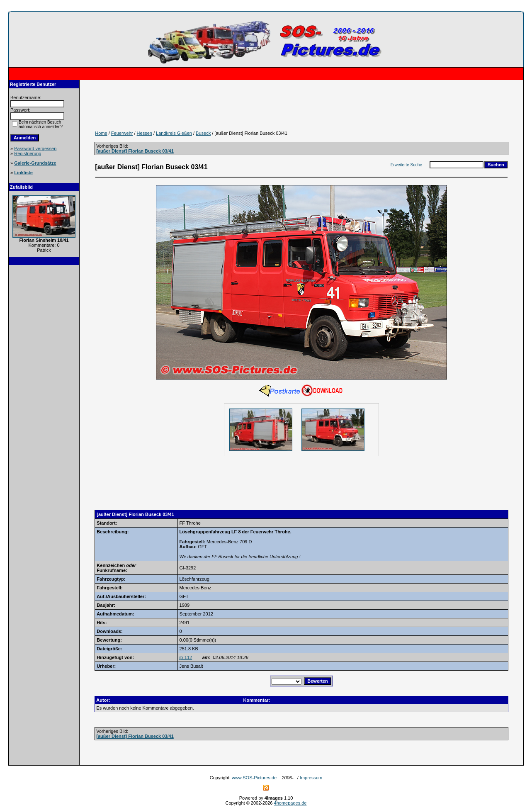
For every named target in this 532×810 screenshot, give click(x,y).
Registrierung (28, 153)
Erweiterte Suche (406, 165)
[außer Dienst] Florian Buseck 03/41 (135, 151)
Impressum (311, 778)
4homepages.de (290, 803)
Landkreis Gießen (174, 133)
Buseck (203, 133)
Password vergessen (35, 148)
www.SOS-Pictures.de (254, 778)
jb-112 (186, 657)
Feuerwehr (122, 133)
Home (101, 133)
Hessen (145, 133)
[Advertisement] (44, 395)
